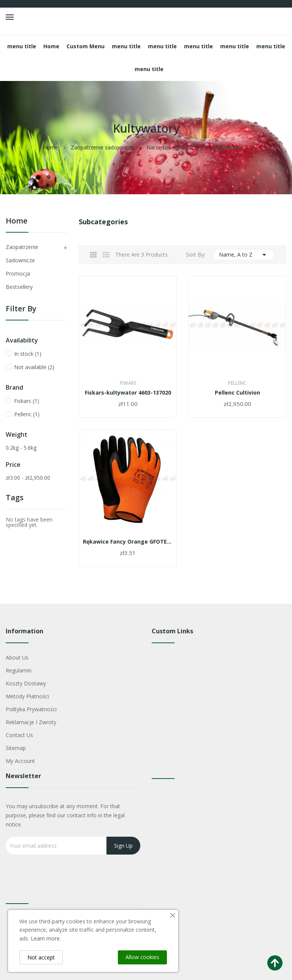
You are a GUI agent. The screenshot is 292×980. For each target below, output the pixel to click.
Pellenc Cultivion (237, 393)
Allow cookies (142, 957)
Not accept (41, 957)
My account (20, 761)
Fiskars (27, 401)
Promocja (18, 274)
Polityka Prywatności (31, 709)
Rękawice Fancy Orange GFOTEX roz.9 (128, 542)
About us (17, 657)
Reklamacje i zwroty (31, 722)
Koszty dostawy (26, 683)
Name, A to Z (244, 255)
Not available (34, 367)
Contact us (19, 735)
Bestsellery (19, 287)
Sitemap (16, 748)
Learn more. (46, 938)
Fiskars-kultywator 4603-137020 (128, 393)
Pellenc (27, 414)
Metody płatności (27, 696)
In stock (28, 354)
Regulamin (19, 670)
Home (17, 221)
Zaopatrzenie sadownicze (22, 254)
